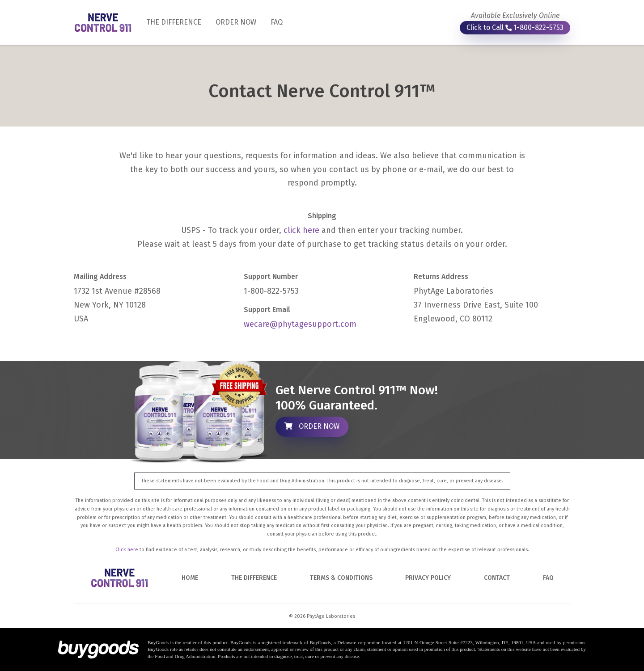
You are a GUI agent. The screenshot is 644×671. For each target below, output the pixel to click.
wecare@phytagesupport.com (300, 324)
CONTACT (497, 578)
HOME (190, 578)
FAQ (277, 22)
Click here (127, 550)
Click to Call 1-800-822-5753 (515, 27)
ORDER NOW (236, 22)
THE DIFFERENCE (177, 21)
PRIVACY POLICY (428, 578)
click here (301, 230)
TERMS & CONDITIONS (341, 578)
